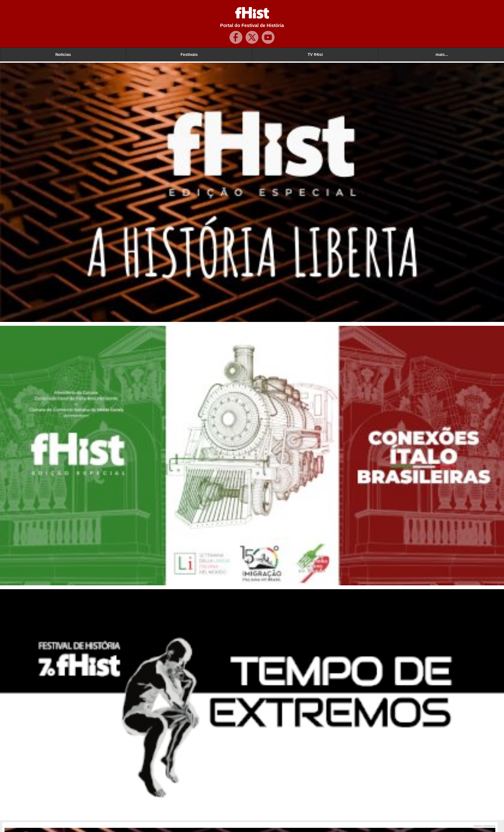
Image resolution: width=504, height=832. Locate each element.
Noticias (63, 55)
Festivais (189, 55)
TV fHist (315, 55)
